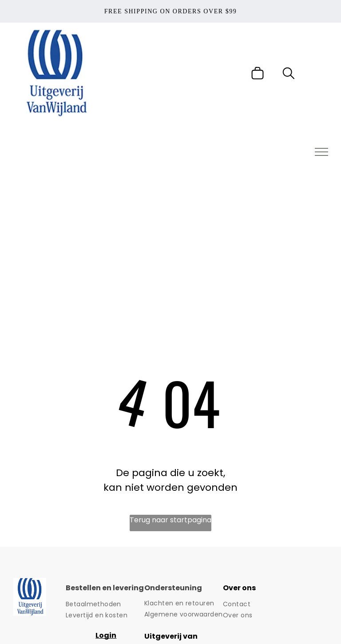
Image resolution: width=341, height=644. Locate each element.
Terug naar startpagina (170, 520)
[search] (289, 75)
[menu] (321, 152)
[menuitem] (105, 604)
